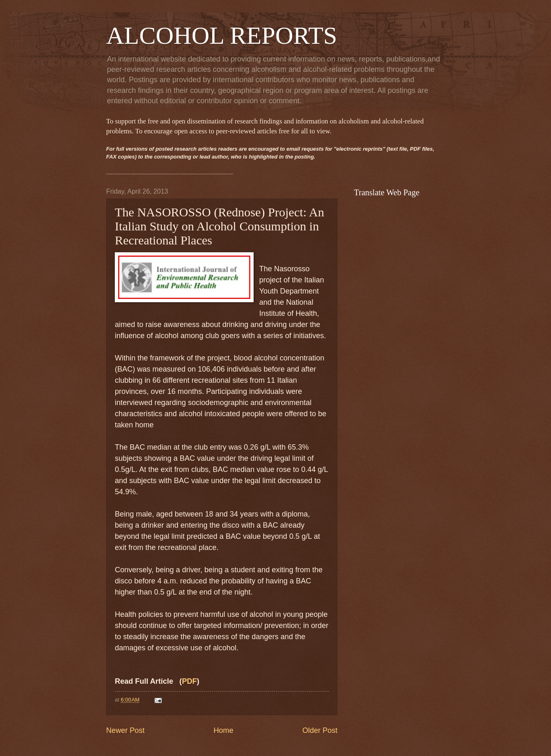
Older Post (320, 730)
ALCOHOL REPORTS (222, 36)
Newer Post (125, 730)
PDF (189, 681)
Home (223, 730)
